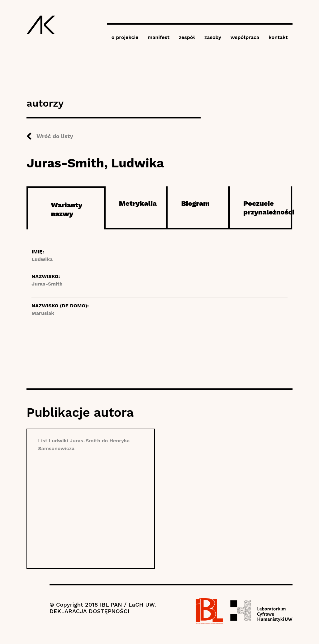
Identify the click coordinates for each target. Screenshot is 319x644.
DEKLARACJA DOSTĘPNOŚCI (89, 611)
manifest (159, 37)
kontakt (278, 37)
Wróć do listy (55, 136)
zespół (187, 37)
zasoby (213, 37)
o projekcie (125, 37)
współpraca (245, 37)
